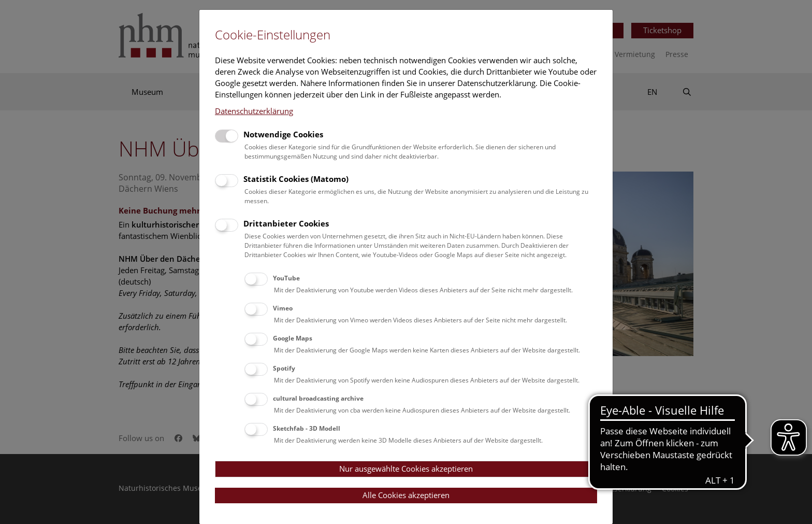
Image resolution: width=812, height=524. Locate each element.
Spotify (284, 368)
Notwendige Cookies (283, 134)
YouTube (286, 278)
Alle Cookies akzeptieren (406, 495)
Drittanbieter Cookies (286, 223)
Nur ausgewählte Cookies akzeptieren (406, 469)
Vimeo (283, 308)
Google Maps (293, 338)
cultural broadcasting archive (318, 398)
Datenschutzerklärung (254, 111)
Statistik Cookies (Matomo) (296, 179)
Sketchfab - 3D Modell (307, 428)
